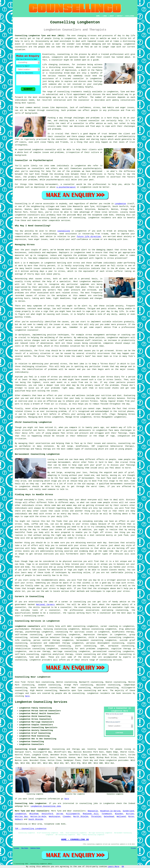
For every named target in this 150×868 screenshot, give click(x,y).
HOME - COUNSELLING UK (75, 839)
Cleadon (67, 817)
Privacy (134, 848)
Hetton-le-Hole (38, 817)
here (27, 696)
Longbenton (120, 204)
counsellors (21, 47)
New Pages (25, 848)
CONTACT (120, 16)
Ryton (131, 817)
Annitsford (47, 814)
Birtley (130, 814)
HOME (98, 16)
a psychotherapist (66, 187)
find (23, 682)
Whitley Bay (21, 817)
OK (123, 867)
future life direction (89, 237)
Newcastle (93, 811)
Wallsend (121, 817)
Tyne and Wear (37, 657)
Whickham (34, 814)
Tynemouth (107, 814)
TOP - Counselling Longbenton (31, 829)
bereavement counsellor (123, 484)
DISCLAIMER (130, 16)
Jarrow (59, 814)
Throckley (96, 817)
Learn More (114, 867)
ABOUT (112, 16)
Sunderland (128, 811)
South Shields (36, 819)
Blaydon (119, 814)
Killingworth (73, 814)
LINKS (105, 16)
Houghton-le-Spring (110, 811)
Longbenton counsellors (27, 626)
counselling (64, 231)
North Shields (81, 817)
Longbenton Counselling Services (41, 702)
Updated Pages (35, 848)
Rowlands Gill (91, 814)
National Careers (45, 605)
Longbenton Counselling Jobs (46, 806)
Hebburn (19, 819)
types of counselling (120, 654)
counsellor (78, 79)
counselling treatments (70, 92)
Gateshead (109, 817)
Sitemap (16, 848)
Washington (54, 817)
